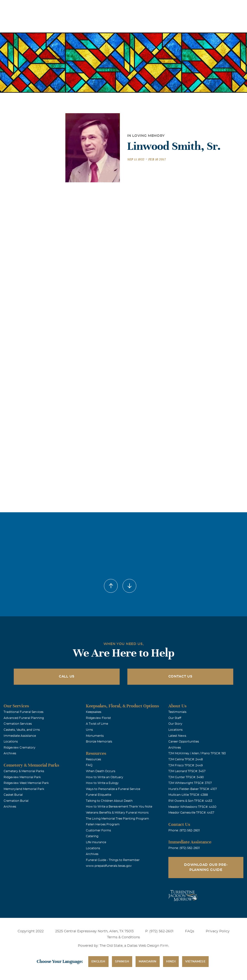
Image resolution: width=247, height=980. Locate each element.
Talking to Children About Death (109, 801)
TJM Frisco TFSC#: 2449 (185, 765)
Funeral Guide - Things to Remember (113, 860)
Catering (92, 836)
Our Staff (175, 718)
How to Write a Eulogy (102, 783)
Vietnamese (195, 961)
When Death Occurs (101, 771)
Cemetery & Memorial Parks (24, 771)
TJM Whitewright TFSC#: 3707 (190, 783)
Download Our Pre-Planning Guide (206, 867)
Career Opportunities (184, 742)
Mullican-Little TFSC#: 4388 (188, 795)
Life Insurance (96, 842)
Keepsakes (94, 712)
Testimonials (177, 712)
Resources (93, 759)
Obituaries (129, 7)
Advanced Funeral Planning (24, 718)
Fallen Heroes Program (103, 824)
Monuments (95, 736)
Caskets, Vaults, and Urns (22, 730)
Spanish (122, 961)
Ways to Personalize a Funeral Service (113, 789)
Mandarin (148, 961)
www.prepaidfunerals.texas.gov (109, 866)
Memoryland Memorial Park (24, 789)
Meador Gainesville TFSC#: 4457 (191, 813)
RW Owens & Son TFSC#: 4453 (190, 801)
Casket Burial (13, 795)
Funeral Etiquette (99, 795)
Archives (10, 753)
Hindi (171, 961)
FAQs (190, 931)
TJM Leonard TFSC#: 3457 (187, 771)
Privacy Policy (218, 931)
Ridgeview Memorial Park (22, 777)
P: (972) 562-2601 (159, 931)
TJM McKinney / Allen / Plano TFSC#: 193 (197, 753)
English (98, 961)
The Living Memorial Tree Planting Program (117, 819)
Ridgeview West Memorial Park (26, 783)
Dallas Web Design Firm (148, 946)
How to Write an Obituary (105, 777)
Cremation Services (18, 724)
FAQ (89, 765)
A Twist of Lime (97, 724)
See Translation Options (164, 8)
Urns (89, 730)
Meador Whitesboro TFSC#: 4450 (192, 807)
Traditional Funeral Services (24, 712)
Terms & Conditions (123, 937)
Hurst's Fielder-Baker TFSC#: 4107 (193, 789)
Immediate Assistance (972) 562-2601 (215, 7)
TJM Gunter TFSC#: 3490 (186, 777)
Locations (102, 7)
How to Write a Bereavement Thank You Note (119, 807)
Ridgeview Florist (98, 718)
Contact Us (180, 677)
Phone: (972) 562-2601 (184, 830)
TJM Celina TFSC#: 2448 (186, 759)
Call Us (67, 677)
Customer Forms (98, 830)
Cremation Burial (16, 801)
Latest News (177, 736)
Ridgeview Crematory (20, 748)
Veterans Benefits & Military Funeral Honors (117, 813)
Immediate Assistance (20, 736)
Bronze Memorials (99, 742)
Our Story (175, 724)
